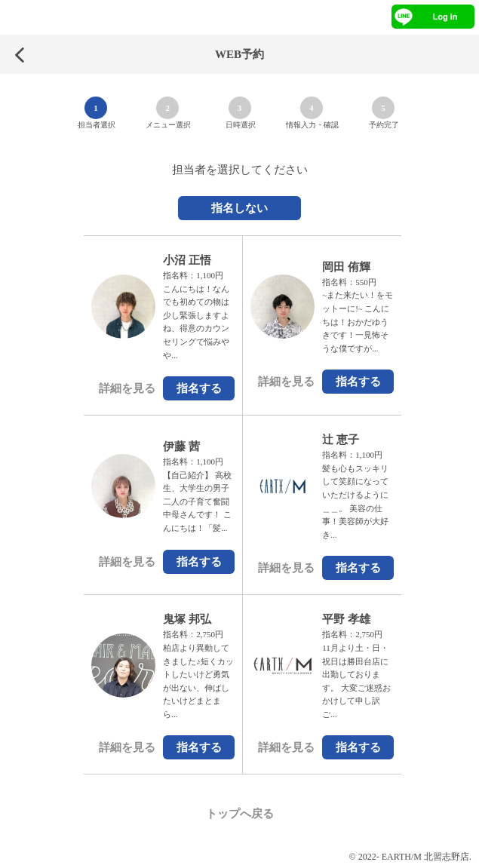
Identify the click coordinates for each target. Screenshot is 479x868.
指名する (199, 388)
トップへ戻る (240, 814)
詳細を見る (127, 388)
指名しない (239, 208)
